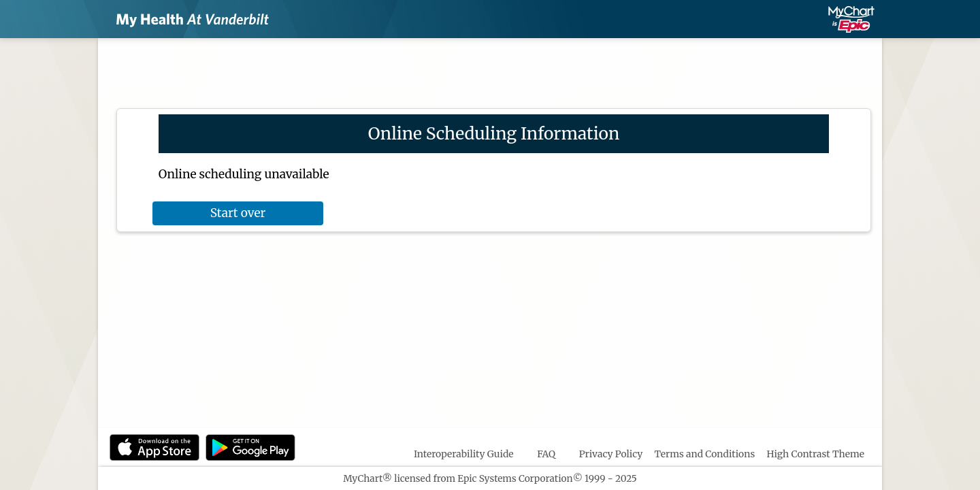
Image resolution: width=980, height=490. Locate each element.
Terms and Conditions (705, 454)
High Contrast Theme (816, 454)
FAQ (546, 454)
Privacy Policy (611, 454)
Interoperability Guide (464, 454)
